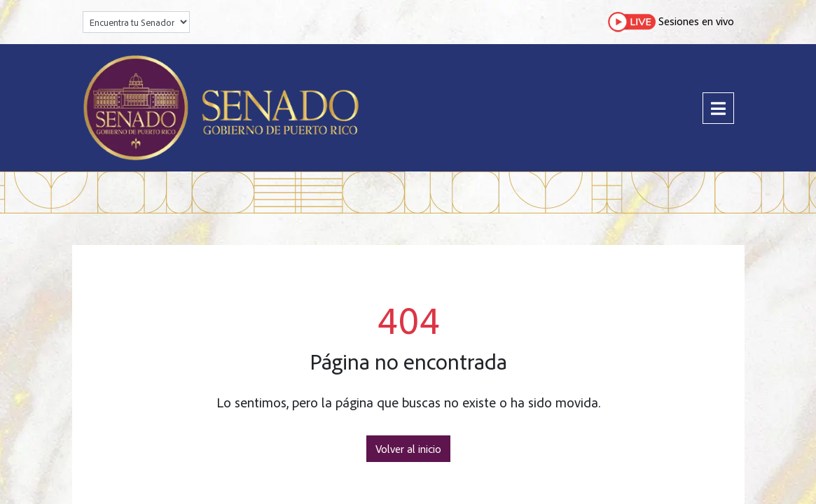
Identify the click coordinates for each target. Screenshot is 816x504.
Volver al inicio (408, 449)
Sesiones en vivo (671, 22)
